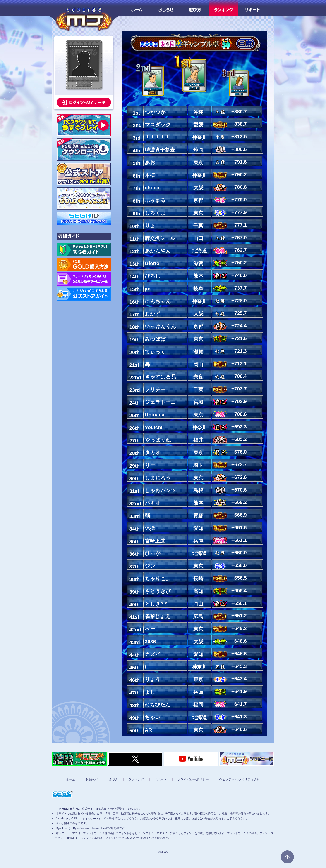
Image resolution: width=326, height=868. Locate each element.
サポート (253, 8)
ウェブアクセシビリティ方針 (240, 779)
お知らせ (92, 779)
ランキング (224, 8)
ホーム (137, 8)
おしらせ (166, 8)
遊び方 (195, 8)
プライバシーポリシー (193, 779)
